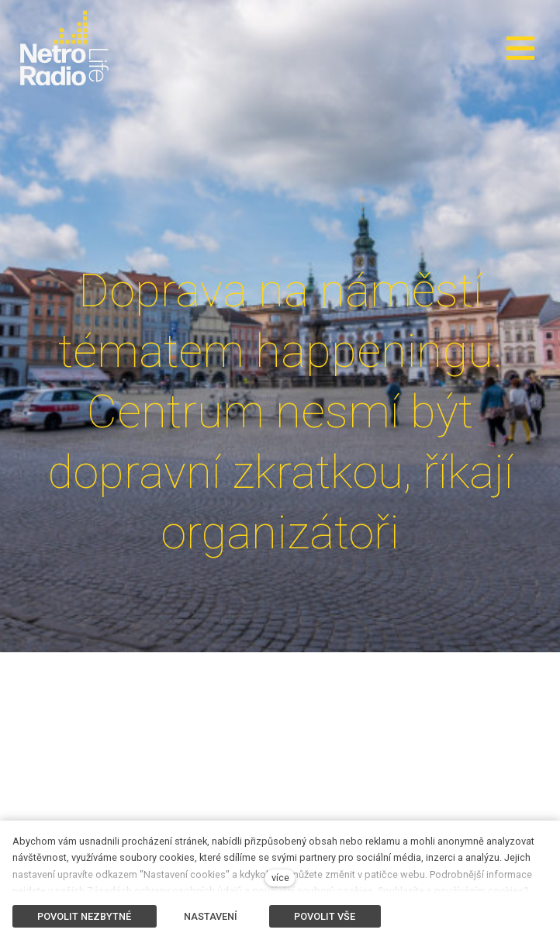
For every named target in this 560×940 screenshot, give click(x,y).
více (280, 878)
